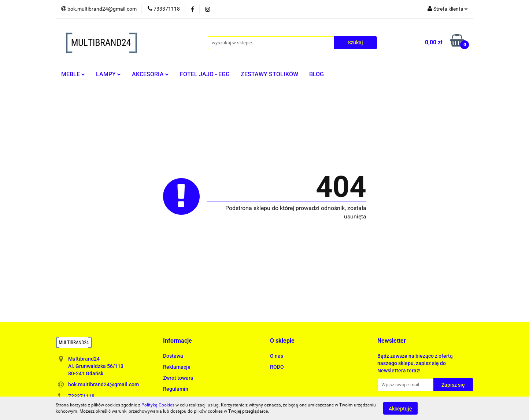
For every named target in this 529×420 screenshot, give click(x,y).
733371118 (81, 396)
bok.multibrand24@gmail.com (103, 384)
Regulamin (176, 389)
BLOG (317, 74)
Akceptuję (400, 408)
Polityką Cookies (158, 405)
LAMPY (108, 74)
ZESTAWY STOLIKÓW (269, 74)
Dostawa (173, 356)
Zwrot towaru (178, 378)
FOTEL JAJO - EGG (205, 74)
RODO (277, 367)
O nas (277, 356)
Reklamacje (177, 367)
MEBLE (73, 74)
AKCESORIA (150, 74)
